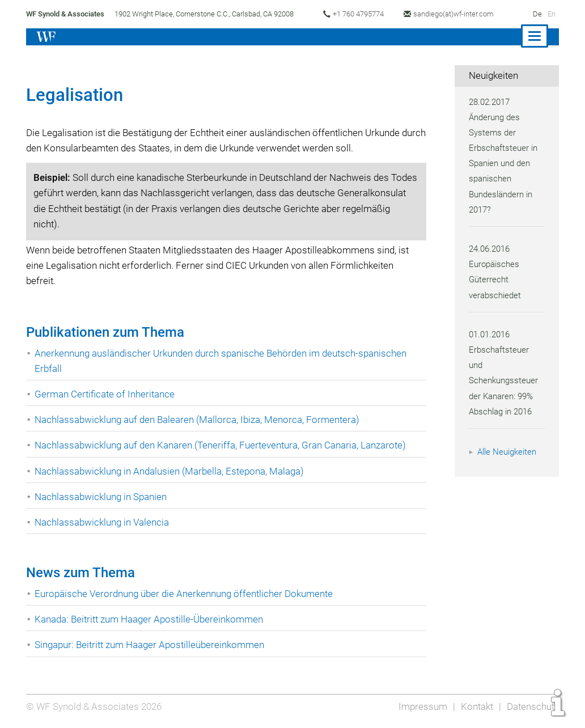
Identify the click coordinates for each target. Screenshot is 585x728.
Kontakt (475, 706)
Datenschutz (532, 706)
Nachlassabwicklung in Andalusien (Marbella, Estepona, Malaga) (172, 471)
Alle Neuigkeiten (508, 452)
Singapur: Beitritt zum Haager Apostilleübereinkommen (152, 645)
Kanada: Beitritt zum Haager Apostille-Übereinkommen (151, 619)
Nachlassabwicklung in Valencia (103, 522)
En (551, 14)
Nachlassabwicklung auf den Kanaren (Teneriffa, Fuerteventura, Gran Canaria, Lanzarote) (224, 445)
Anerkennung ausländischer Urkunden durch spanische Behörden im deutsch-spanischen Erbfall (224, 361)
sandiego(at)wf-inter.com (459, 14)
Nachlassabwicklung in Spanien (102, 497)
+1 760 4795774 (362, 14)
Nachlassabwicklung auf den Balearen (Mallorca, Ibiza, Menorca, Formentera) (200, 420)
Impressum (421, 706)
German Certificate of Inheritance (106, 394)
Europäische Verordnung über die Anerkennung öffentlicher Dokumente (186, 594)
